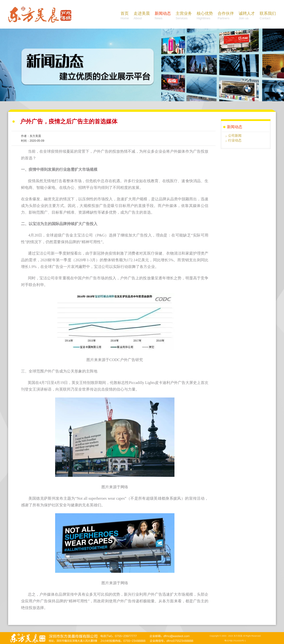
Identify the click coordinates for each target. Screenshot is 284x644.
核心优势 (205, 16)
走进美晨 (142, 16)
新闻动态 (163, 16)
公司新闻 (235, 136)
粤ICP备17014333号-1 (235, 641)
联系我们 (268, 16)
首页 (125, 16)
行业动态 (235, 140)
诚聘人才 (247, 16)
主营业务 (184, 16)
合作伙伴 (226, 16)
